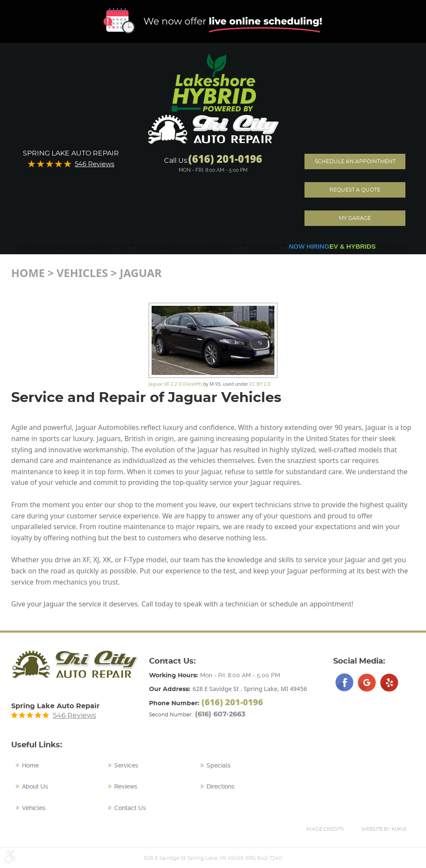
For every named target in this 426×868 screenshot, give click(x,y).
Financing (393, 247)
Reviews (150, 247)
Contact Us (130, 808)
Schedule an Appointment (355, 161)
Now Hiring (309, 246)
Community (221, 247)
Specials (80, 247)
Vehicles (50, 247)
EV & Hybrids (353, 246)
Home (26, 247)
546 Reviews (94, 164)
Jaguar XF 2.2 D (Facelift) (175, 384)
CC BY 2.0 (260, 384)
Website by (384, 829)
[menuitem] (26, 247)
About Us (111, 247)
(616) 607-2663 (220, 714)
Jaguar (141, 273)
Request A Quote (355, 190)
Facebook (344, 682)
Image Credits (325, 829)
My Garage (355, 218)
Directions (183, 247)
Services (265, 247)
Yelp (389, 682)
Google (367, 682)
